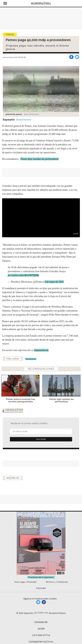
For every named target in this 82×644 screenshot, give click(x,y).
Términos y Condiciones (57, 582)
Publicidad (41, 588)
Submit (41, 439)
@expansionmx (24, 120)
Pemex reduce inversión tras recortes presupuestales (21, 400)
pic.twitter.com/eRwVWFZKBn (23, 275)
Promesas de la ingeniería (41, 577)
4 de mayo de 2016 (54, 282)
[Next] (77, 384)
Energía (10, 35)
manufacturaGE (38, 602)
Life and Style (41, 635)
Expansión (41, 622)
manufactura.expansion (44, 602)
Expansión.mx (41, 350)
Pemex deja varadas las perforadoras (40, 159)
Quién (41, 629)
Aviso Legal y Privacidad (25, 582)
